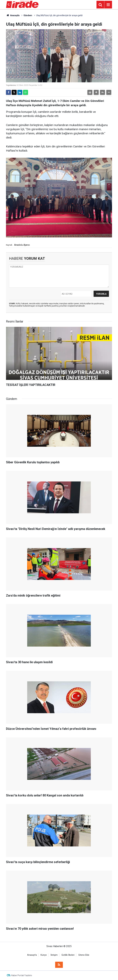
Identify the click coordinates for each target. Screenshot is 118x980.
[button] (96, 92)
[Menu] (108, 5)
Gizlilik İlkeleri (68, 955)
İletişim (54, 955)
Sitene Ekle (84, 955)
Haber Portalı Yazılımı (22, 975)
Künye (44, 955)
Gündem (28, 15)
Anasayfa (13, 15)
